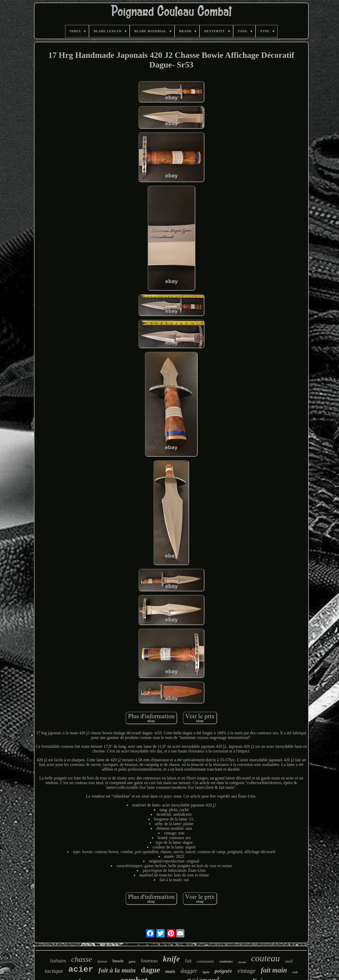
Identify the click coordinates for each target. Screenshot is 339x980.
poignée (223, 971)
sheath (242, 962)
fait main (274, 970)
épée (206, 972)
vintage (247, 971)
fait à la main (117, 970)
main (170, 971)
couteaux (226, 961)
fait (188, 961)
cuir (295, 972)
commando (206, 961)
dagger (189, 971)
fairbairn (58, 961)
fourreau (149, 961)
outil (289, 961)
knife (171, 959)
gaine (132, 962)
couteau (265, 958)
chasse (82, 959)
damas (102, 961)
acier (81, 969)
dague (150, 970)
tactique (54, 971)
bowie (118, 961)
